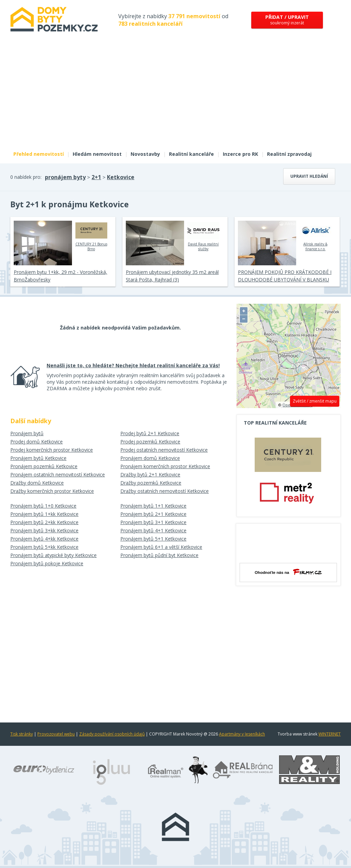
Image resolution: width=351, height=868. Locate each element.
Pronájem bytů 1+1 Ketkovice (153, 506)
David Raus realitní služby (203, 236)
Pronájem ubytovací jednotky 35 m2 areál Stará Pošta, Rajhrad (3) (172, 276)
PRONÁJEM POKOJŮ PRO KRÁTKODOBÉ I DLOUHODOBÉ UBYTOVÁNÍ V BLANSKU (285, 276)
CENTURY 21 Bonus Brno (91, 236)
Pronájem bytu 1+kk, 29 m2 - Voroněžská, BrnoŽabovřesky (60, 276)
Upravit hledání (309, 176)
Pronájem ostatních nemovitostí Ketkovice (58, 474)
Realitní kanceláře (191, 154)
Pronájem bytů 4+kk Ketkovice (44, 539)
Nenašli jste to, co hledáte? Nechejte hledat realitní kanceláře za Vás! (133, 365)
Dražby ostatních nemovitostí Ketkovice (165, 491)
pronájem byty (65, 177)
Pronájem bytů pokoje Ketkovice (47, 563)
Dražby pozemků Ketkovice (151, 483)
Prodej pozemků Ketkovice (150, 442)
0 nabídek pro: (26, 177)
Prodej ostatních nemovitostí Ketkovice (164, 450)
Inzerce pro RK (240, 154)
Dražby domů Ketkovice (37, 483)
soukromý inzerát (287, 20)
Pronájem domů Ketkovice (150, 458)
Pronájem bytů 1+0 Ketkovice (43, 506)
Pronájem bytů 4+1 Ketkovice (153, 530)
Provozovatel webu (56, 734)
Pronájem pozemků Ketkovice (44, 466)
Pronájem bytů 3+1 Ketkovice (153, 522)
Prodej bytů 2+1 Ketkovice (150, 433)
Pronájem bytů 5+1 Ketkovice (153, 539)
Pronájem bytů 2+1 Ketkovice (153, 514)
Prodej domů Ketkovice (37, 442)
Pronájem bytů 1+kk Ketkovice (44, 514)
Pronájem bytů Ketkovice (38, 458)
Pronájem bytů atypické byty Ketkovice (53, 555)
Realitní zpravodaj (289, 154)
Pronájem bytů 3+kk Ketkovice (44, 530)
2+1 (96, 177)
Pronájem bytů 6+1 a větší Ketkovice (161, 547)
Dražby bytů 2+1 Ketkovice (150, 474)
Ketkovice (121, 177)
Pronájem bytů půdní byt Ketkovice (159, 555)
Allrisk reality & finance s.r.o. (316, 236)
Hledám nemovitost (97, 154)
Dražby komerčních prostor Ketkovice (52, 491)
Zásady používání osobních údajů (112, 734)
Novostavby (145, 154)
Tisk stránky (22, 734)
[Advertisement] (175, 95)
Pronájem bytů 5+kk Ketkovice (44, 547)
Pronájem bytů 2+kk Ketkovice (44, 522)
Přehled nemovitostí (39, 154)
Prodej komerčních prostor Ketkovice (52, 450)
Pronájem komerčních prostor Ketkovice (165, 466)
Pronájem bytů (27, 433)
